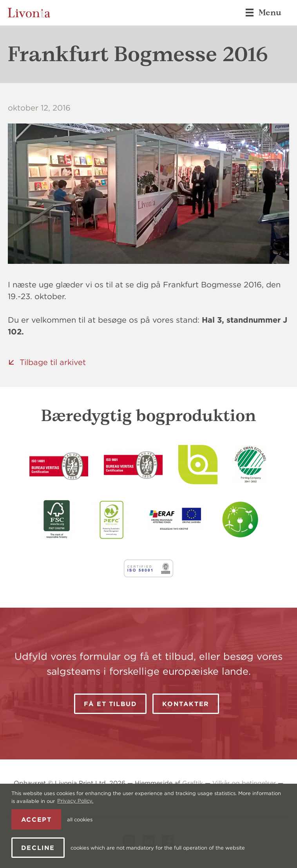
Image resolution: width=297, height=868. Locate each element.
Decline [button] (38, 848)
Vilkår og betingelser (244, 783)
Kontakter (186, 704)
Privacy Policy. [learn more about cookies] (75, 801)
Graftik (193, 783)
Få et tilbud (110, 704)
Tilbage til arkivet (53, 362)
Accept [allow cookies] (36, 819)
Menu (263, 13)
